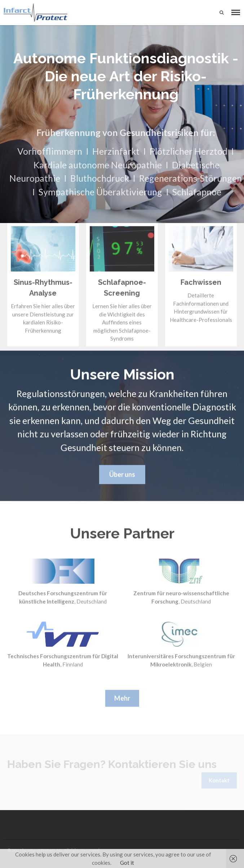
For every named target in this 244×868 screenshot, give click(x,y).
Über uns (122, 475)
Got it (127, 863)
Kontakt (219, 780)
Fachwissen (201, 283)
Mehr (122, 699)
